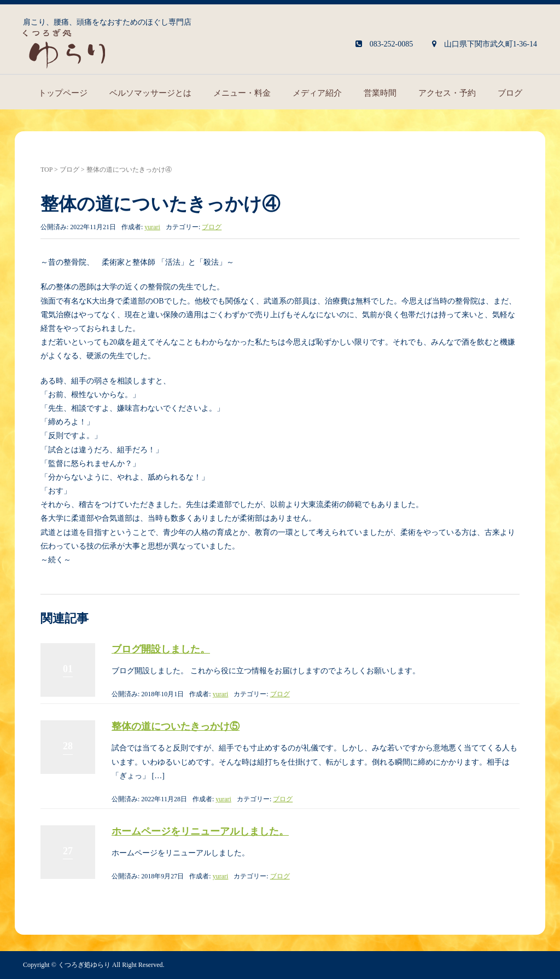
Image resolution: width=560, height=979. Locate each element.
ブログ (510, 93)
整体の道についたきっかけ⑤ (176, 726)
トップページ (63, 93)
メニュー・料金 (242, 93)
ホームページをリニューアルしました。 (200, 831)
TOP (46, 170)
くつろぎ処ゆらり (84, 965)
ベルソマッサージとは (150, 93)
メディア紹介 (317, 93)
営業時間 (380, 93)
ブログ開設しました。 (161, 649)
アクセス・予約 (447, 93)
